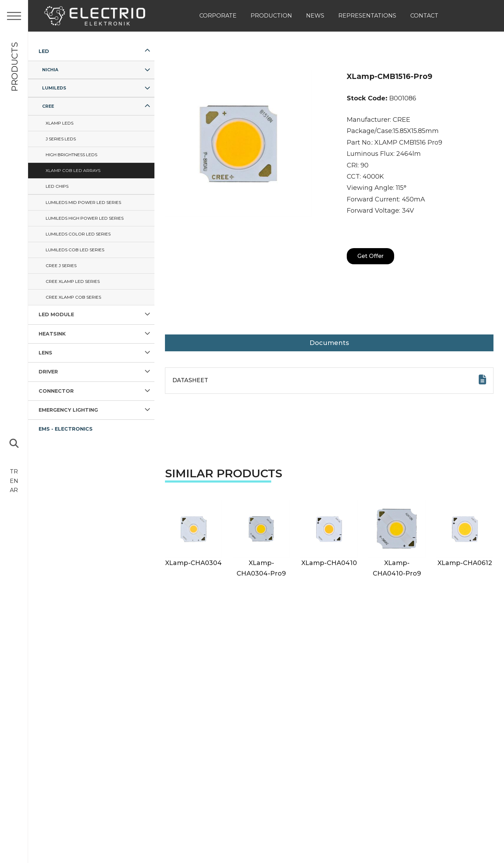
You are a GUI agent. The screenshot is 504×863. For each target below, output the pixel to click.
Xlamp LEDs (59, 123)
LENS (45, 353)
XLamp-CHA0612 (465, 563)
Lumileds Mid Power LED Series (83, 202)
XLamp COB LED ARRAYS (73, 170)
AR (14, 490)
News (315, 16)
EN (14, 481)
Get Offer (370, 256)
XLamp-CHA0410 (329, 563)
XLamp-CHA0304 (194, 563)
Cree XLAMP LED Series (73, 281)
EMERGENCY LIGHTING (68, 410)
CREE (48, 106)
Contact (424, 16)
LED (44, 51)
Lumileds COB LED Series (75, 250)
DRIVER (48, 372)
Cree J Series (61, 265)
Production (271, 16)
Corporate (218, 16)
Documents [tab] (329, 343)
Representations (367, 16)
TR (14, 472)
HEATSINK (52, 334)
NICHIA (50, 70)
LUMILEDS (54, 88)
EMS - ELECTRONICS (66, 429)
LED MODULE (56, 314)
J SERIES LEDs (61, 139)
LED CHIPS (57, 186)
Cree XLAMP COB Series (73, 297)
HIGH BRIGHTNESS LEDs (71, 155)
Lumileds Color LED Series (78, 234)
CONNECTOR (56, 391)
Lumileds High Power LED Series (85, 218)
